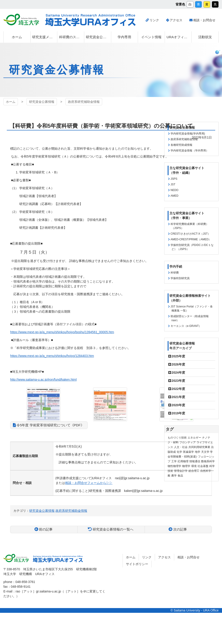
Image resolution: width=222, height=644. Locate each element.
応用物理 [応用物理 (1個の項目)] (183, 461)
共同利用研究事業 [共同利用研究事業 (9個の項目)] (199, 447)
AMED (175, 196)
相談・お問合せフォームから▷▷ (89, 483)
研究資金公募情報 (42, 102)
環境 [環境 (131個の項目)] (194, 466)
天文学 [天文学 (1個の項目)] (205, 452)
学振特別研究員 (180, 278)
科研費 (175, 273)
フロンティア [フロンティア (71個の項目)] (188, 442)
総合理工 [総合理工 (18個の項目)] (194, 471)
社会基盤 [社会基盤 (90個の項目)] (203, 466)
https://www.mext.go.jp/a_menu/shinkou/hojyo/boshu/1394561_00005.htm (62, 332)
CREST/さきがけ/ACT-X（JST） (191, 234)
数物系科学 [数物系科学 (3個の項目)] (208, 461)
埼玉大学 (21, 19)
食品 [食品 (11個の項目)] (180, 476)
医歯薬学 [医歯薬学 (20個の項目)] (188, 452)
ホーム (11, 102)
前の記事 (46, 529)
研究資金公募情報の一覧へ (113, 529)
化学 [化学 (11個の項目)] (179, 452)
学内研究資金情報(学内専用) (188, 134)
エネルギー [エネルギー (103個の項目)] (194, 438)
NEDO (175, 190)
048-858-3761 (25, 582)
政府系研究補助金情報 (84, 102)
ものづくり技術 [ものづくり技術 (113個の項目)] (177, 438)
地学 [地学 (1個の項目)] (198, 452)
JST (173, 184)
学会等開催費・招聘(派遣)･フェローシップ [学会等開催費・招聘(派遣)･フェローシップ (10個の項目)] (191, 457)
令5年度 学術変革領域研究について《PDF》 (50, 425)
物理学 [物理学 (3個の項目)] (186, 466)
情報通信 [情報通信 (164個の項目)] (195, 461)
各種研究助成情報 (181, 145)
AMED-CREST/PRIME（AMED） (191, 239)
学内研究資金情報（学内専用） (190, 151)
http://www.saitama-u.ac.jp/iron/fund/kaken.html (43, 380)
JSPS (174, 179)
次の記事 (180, 529)
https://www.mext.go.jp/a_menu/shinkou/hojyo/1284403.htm (52, 356)
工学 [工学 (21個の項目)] (174, 461)
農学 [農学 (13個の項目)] (174, 476)
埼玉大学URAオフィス (90, 20)
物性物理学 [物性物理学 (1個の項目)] (174, 466)
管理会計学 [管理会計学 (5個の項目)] (181, 471)
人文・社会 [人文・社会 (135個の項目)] (181, 447)
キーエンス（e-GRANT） (186, 326)
